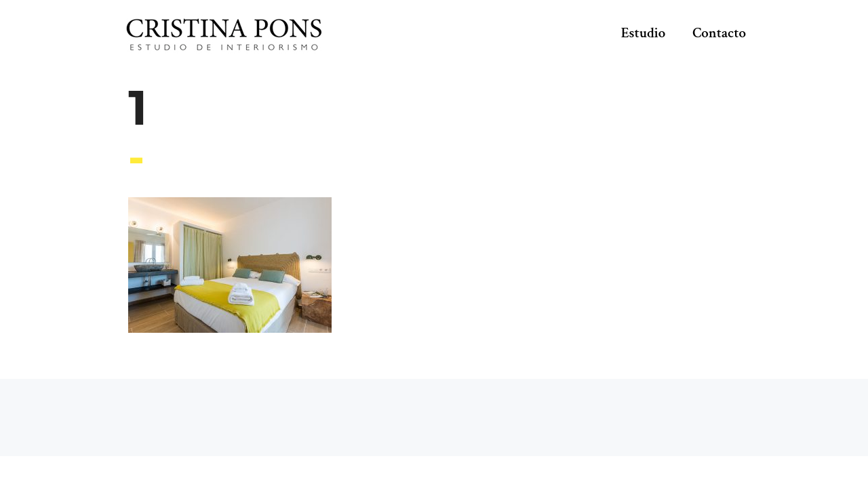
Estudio (644, 33)
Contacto (719, 33)
